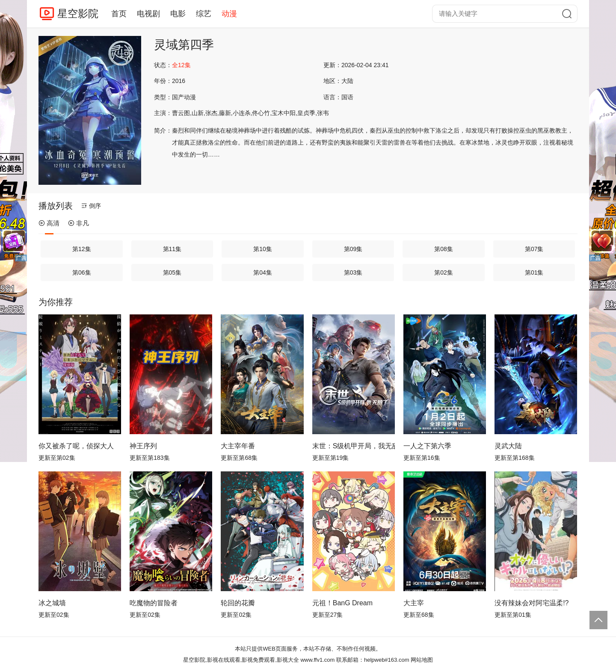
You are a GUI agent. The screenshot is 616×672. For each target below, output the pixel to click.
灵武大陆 (508, 446)
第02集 (444, 272)
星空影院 (78, 13)
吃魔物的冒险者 (154, 603)
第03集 (353, 272)
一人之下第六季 (427, 446)
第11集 (172, 249)
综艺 (204, 14)
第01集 (534, 272)
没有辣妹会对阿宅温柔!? (532, 603)
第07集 (534, 249)
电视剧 (148, 14)
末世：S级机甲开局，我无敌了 (354, 446)
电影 (178, 14)
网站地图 (422, 660)
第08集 (444, 249)
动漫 (229, 14)
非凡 (78, 223)
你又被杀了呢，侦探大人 (76, 446)
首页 (119, 14)
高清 (49, 223)
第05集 (172, 272)
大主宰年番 (238, 446)
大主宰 (414, 603)
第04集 (263, 272)
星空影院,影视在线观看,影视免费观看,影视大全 (241, 660)
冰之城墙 (52, 603)
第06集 (82, 272)
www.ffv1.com (317, 660)
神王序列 (143, 446)
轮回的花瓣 (238, 603)
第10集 (263, 249)
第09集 (353, 249)
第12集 (82, 249)
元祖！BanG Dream (342, 603)
